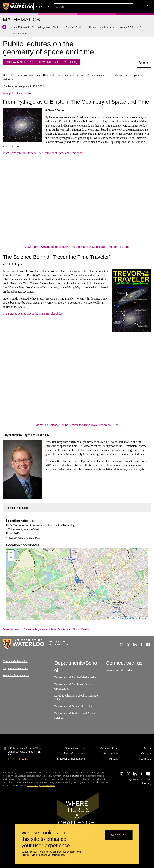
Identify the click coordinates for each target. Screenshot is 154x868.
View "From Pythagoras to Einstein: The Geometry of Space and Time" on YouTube (77, 247)
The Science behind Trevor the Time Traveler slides (33, 314)
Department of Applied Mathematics (75, 678)
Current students (11, 629)
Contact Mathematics (15, 661)
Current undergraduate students (40, 629)
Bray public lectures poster (18, 93)
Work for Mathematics (16, 675)
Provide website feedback (120, 670)
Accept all (118, 835)
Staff (69, 629)
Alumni (76, 629)
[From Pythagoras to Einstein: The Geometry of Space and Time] (77, 203)
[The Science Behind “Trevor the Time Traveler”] (77, 381)
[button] (122, 7)
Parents (85, 629)
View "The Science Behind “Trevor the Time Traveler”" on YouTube (77, 425)
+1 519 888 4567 (18, 759)
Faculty (61, 629)
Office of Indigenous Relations (41, 786)
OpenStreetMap (127, 618)
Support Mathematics (15, 668)
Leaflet (111, 618)
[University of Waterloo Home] (18, 6)
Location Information (18, 508)
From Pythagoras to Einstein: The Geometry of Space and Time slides (43, 153)
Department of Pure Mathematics (73, 707)
